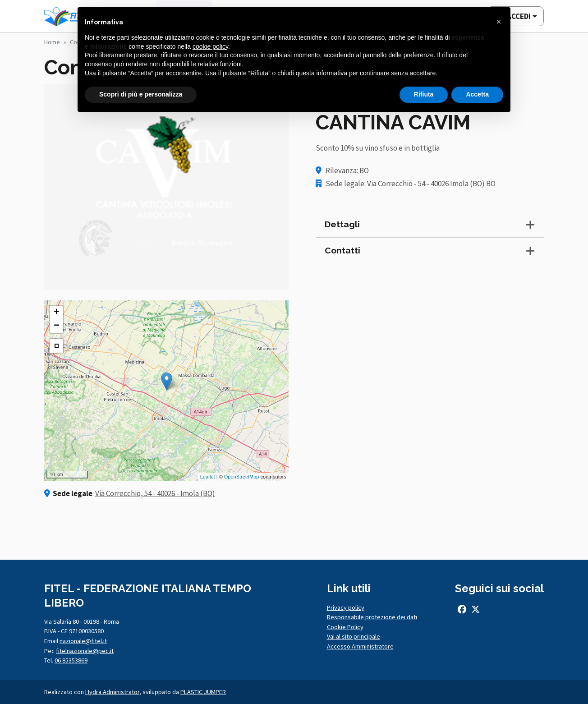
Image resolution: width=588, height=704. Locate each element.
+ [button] (57, 313)
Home (52, 42)
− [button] (57, 326)
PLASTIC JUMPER (203, 692)
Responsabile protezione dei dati (372, 617)
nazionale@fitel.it (83, 641)
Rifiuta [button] (424, 94)
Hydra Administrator (112, 692)
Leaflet (208, 477)
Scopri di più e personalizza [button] (141, 94)
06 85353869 (71, 660)
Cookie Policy (345, 627)
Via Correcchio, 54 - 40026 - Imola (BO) (155, 493)
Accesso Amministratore (360, 646)
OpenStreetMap (242, 477)
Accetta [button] (477, 94)
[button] (499, 22)
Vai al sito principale (354, 636)
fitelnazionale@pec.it (85, 651)
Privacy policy (346, 607)
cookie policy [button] (210, 46)
